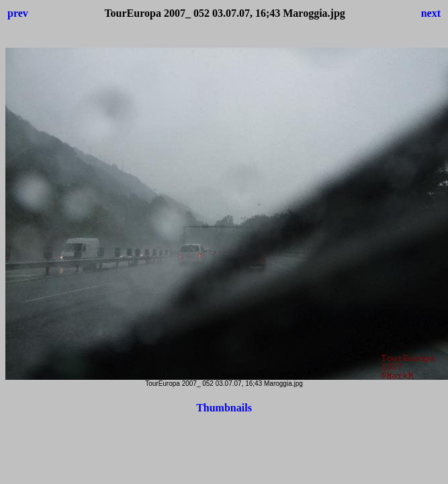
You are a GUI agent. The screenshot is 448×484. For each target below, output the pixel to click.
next (431, 13)
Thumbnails (224, 408)
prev (18, 13)
